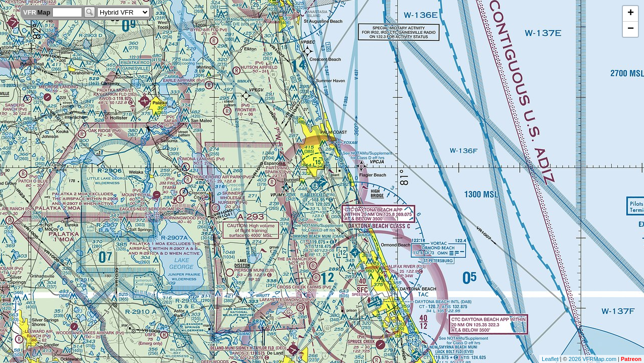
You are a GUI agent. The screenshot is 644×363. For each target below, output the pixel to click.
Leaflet (550, 359)
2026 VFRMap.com (592, 359)
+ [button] (631, 14)
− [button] (631, 29)
